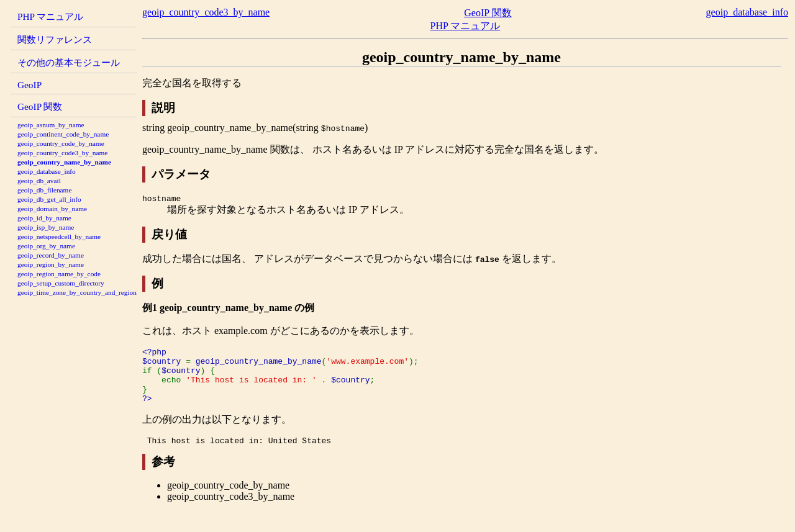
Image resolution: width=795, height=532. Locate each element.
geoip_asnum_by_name (51, 125)
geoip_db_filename (44, 190)
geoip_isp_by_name (46, 227)
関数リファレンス (55, 39)
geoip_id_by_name (44, 218)
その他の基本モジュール (69, 62)
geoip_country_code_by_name (61, 143)
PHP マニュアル (50, 16)
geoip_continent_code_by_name (63, 134)
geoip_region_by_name (51, 264)
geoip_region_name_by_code (59, 274)
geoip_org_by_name (46, 246)
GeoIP (30, 85)
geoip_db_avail (39, 181)
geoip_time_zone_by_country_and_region (77, 292)
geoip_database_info (47, 171)
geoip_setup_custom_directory (61, 283)
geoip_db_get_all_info (49, 199)
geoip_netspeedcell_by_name (59, 237)
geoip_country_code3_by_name (62, 153)
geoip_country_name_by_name (64, 162)
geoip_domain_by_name (52, 209)
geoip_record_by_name (51, 255)
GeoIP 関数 (40, 106)
